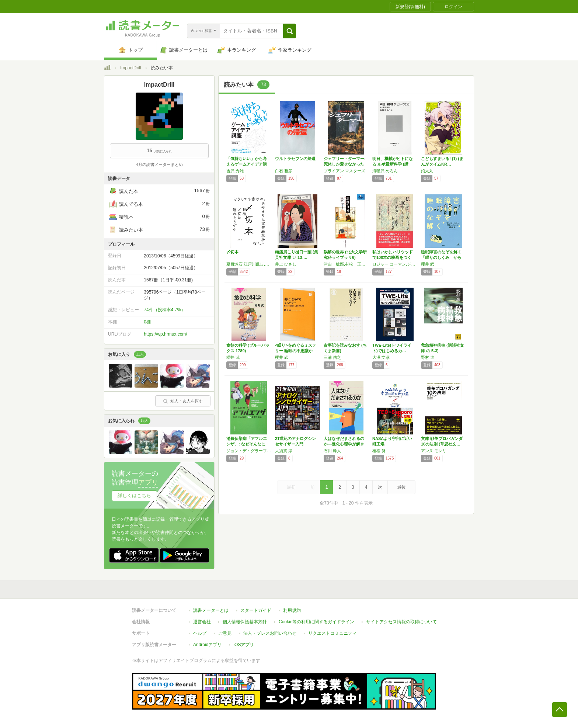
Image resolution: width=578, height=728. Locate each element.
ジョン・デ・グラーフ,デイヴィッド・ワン (249, 451)
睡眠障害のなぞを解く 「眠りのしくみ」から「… (441, 257)
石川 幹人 (332, 451)
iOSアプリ (244, 645)
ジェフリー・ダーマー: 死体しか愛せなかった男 (345, 164)
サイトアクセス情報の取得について (401, 622)
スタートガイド (256, 610)
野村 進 (428, 357)
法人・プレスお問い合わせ (270, 633)
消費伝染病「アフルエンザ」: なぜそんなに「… (247, 444)
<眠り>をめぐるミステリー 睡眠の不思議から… (296, 351)
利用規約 (292, 610)
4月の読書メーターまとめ (159, 164)
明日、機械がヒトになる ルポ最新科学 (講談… (393, 164)
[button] (290, 31)
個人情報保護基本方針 (245, 622)
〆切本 (232, 252)
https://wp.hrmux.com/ (165, 334)
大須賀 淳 (284, 451)
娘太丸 (427, 171)
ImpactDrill (131, 68)
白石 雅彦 (284, 171)
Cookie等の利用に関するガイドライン (316, 622)
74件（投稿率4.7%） (165, 310)
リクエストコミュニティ (332, 633)
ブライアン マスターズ (344, 171)
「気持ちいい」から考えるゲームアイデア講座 (247, 164)
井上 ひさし (286, 264)
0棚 (147, 322)
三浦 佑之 (332, 357)
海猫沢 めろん (385, 171)
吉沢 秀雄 (235, 171)
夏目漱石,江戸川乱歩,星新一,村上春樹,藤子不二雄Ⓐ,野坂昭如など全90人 (249, 264)
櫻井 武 (428, 264)
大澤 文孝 (381, 357)
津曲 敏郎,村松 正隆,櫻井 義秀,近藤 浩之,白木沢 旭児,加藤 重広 (346, 264)
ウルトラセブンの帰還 (295, 159)
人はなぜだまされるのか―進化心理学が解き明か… (344, 444)
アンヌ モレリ (434, 451)
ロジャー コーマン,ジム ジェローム (395, 264)
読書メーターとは (211, 610)
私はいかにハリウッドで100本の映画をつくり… (393, 257)
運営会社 (202, 622)
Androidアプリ (207, 645)
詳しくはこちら (134, 495)
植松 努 (379, 451)
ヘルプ (200, 633)
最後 (401, 487)
